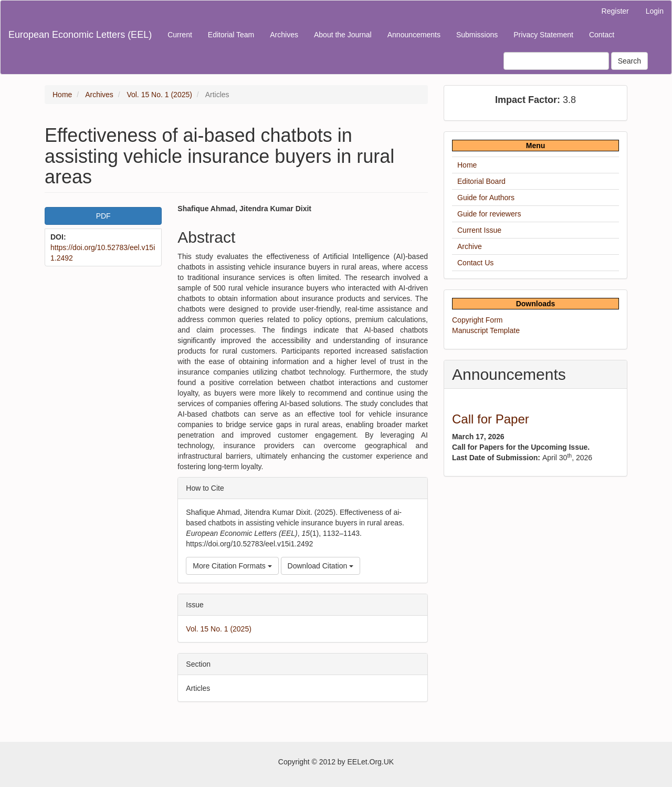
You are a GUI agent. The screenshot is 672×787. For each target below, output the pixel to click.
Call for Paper (491, 419)
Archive (470, 246)
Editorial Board (481, 181)
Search (629, 61)
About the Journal (343, 35)
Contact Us (475, 263)
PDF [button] (103, 216)
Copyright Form (477, 320)
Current (180, 35)
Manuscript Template (486, 330)
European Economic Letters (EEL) (80, 35)
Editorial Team (231, 35)
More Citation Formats (232, 566)
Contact (602, 35)
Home (62, 95)
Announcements (414, 35)
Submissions (477, 35)
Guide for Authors (486, 198)
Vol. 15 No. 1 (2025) (159, 95)
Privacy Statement (543, 35)
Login (655, 11)
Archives (284, 35)
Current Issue (479, 230)
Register (615, 11)
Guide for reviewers (489, 214)
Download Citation (321, 566)
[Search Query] (556, 61)
